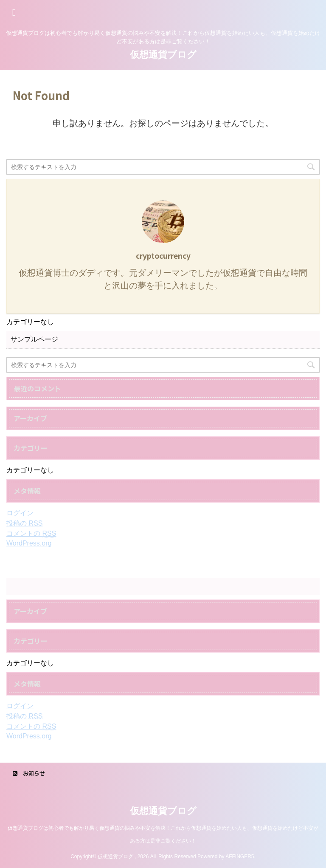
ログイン (20, 513)
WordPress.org (29, 543)
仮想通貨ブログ (163, 55)
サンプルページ (34, 339)
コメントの (31, 534)
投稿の (24, 523)
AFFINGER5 (240, 857)
